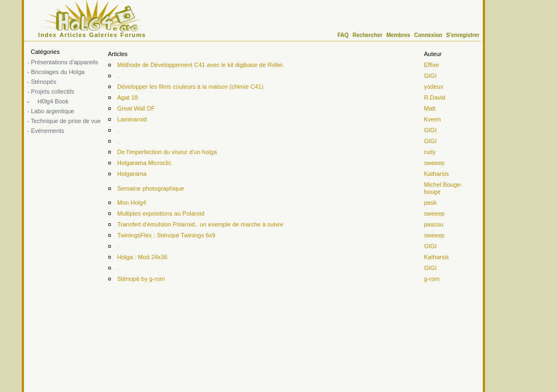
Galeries (104, 35)
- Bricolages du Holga (56, 72)
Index (47, 35)
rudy (430, 152)
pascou (433, 224)
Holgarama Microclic (144, 163)
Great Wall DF (136, 108)
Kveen (432, 119)
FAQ (343, 35)
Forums (133, 35)
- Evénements (46, 131)
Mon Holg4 (132, 203)
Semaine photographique (151, 188)
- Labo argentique (51, 111)
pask (430, 203)
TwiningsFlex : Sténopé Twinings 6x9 (166, 235)
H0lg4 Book (52, 101)
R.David (435, 97)
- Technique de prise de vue (64, 121)
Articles (73, 35)
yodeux (433, 87)
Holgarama (132, 174)
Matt (430, 108)
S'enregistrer (463, 35)
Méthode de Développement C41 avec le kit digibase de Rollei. (201, 65)
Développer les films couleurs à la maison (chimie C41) (190, 87)
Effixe (431, 65)
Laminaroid (132, 119)
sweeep (434, 163)
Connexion (428, 35)
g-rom (432, 279)
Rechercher (368, 35)
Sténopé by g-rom (141, 279)
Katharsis (436, 174)
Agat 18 (128, 97)
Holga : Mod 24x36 (142, 257)
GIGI (430, 76)
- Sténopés (42, 82)
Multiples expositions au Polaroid (161, 213)
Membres (398, 35)
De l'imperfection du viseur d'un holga (167, 152)
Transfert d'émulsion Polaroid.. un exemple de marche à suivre (200, 224)
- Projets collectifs (51, 91)
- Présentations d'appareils (63, 62)
